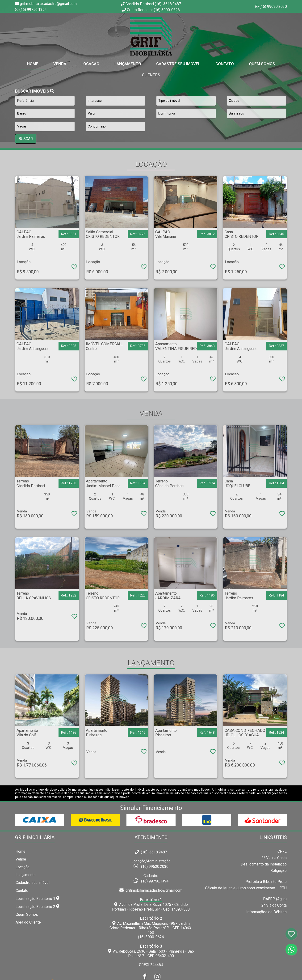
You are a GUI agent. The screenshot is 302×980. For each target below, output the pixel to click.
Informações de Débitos (266, 912)
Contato (225, 64)
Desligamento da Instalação (264, 864)
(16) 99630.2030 (273, 6)
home (33, 64)
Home (21, 851)
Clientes (151, 75)
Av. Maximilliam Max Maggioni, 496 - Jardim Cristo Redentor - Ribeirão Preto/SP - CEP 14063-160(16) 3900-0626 (151, 928)
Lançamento (128, 64)
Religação (279, 871)
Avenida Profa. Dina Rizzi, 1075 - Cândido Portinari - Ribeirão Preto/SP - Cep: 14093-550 (151, 904)
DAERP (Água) (275, 899)
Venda (60, 64)
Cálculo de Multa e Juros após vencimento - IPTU (246, 888)
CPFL (282, 851)
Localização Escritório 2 (38, 907)
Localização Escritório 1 (38, 899)
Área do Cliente (28, 922)
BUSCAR (26, 139)
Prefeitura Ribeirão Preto (266, 882)
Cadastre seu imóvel (33, 883)
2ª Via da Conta (274, 858)
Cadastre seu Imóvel (178, 64)
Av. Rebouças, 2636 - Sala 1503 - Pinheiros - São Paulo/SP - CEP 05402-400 (151, 951)
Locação (90, 64)
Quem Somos (262, 64)
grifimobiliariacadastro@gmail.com (151, 890)
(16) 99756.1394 (33, 10)
